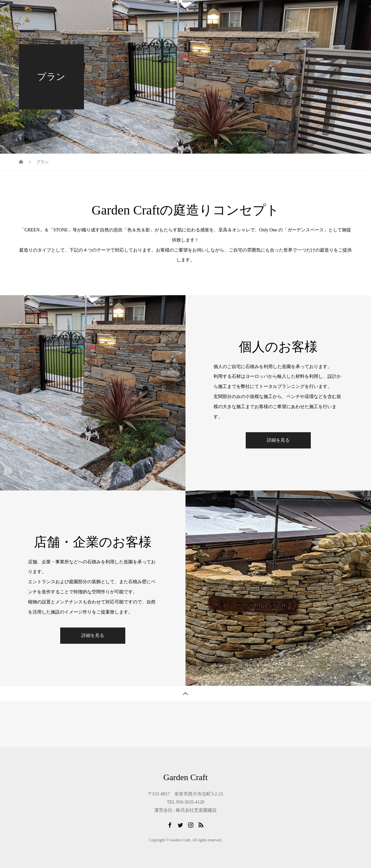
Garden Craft (41, 11)
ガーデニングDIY (234, 11)
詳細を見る (278, 440)
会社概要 (279, 11)
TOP (113, 11)
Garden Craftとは (151, 11)
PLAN (192, 11)
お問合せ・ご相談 (325, 11)
